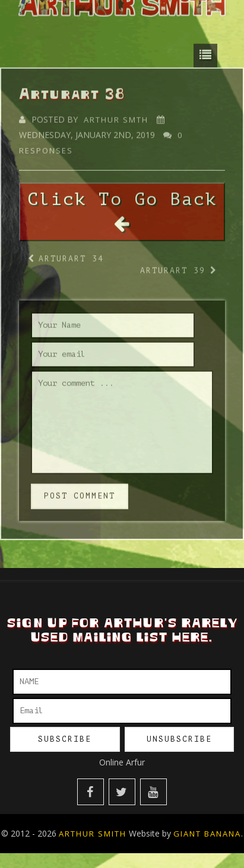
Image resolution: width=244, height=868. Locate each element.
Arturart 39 (173, 267)
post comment (80, 492)
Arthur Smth (116, 116)
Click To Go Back (122, 208)
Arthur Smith (93, 834)
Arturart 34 (71, 255)
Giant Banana (207, 834)
